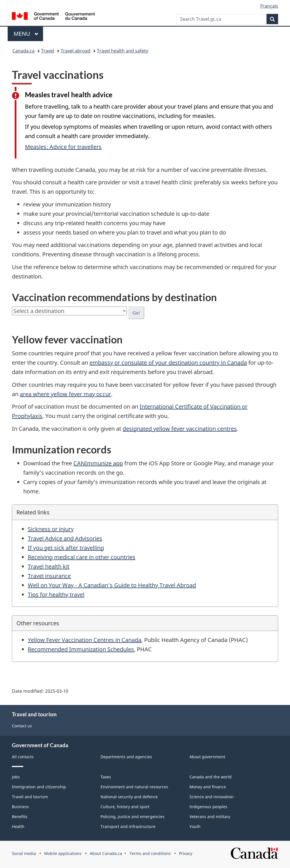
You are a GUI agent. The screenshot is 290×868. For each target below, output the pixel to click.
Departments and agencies (126, 757)
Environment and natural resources (134, 787)
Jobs (16, 777)
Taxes (106, 777)
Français (269, 6)
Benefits (20, 817)
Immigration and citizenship (39, 787)
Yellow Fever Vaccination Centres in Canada (85, 640)
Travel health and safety (122, 51)
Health (18, 826)
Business (20, 807)
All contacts (23, 757)
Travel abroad (75, 51)
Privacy (186, 853)
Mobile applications (63, 853)
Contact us (22, 726)
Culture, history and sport (125, 807)
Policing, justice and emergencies (133, 817)
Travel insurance (49, 576)
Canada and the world (211, 777)
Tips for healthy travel (56, 594)
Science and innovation (212, 797)
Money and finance (208, 787)
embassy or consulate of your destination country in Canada (168, 363)
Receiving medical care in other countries (82, 557)
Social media (24, 853)
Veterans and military (210, 817)
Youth (195, 826)
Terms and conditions (150, 853)
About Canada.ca (106, 853)
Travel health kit (49, 566)
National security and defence (129, 797)
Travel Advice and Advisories (65, 538)
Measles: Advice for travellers (63, 147)
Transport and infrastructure (128, 826)
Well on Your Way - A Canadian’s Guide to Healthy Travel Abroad (112, 585)
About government (207, 757)
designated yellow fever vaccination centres (180, 429)
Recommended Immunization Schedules (81, 649)
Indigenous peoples (208, 807)
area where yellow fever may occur (65, 394)
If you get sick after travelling (66, 548)
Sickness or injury (51, 529)
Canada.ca (24, 51)
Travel (48, 51)
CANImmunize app (98, 463)
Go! (136, 313)
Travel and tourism (30, 797)
